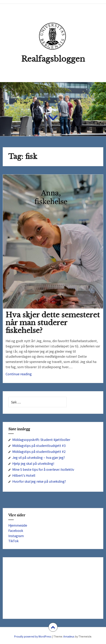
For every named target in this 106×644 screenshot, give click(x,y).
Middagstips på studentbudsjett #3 (39, 445)
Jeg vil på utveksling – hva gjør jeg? (39, 457)
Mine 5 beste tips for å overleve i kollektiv (43, 469)
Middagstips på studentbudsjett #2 (39, 451)
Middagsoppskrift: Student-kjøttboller (41, 439)
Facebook (16, 530)
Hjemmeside (18, 525)
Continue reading (27, 375)
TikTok (13, 541)
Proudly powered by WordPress (33, 636)
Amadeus (69, 636)
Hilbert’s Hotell (24, 475)
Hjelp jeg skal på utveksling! (33, 463)
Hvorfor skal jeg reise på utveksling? (39, 481)
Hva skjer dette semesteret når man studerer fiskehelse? (53, 323)
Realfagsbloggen (53, 59)
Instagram (16, 536)
